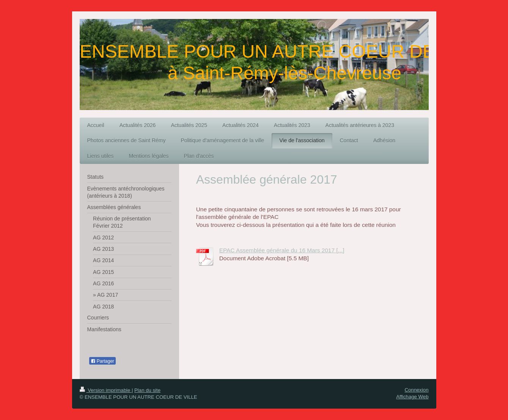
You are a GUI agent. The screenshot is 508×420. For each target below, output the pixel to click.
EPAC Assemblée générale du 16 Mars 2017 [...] (282, 250)
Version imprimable (106, 390)
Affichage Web (412, 397)
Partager (102, 361)
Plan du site (147, 390)
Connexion (416, 390)
